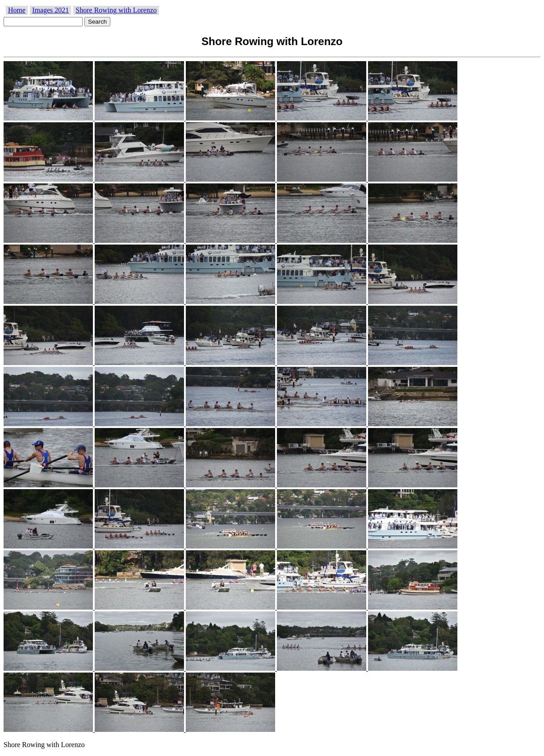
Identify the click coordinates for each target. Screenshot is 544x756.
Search (97, 22)
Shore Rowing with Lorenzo (116, 10)
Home (17, 10)
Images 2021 (50, 10)
